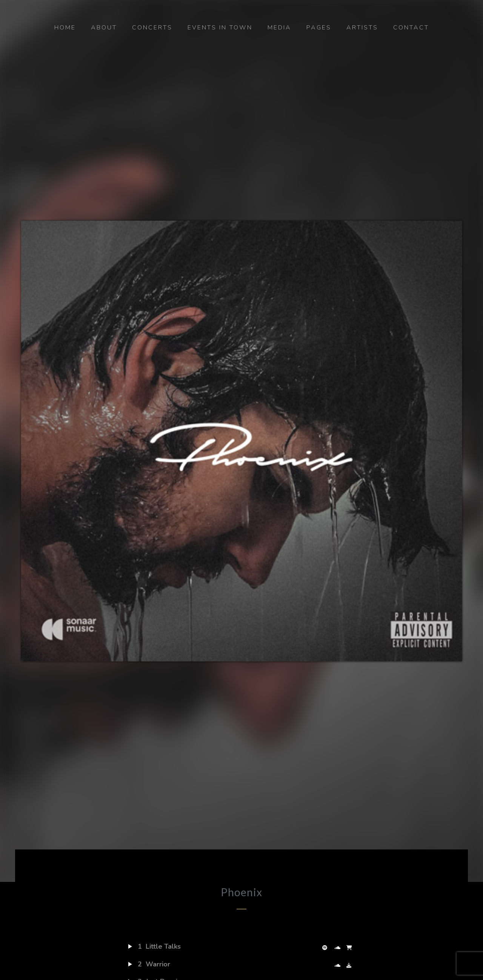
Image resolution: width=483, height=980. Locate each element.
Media (279, 28)
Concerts (152, 28)
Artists (362, 28)
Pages (319, 28)
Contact (411, 28)
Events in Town (220, 28)
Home (65, 28)
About (104, 28)
